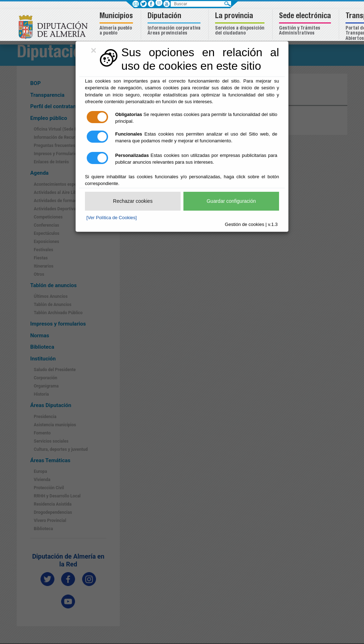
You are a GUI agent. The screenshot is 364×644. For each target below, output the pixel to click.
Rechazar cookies (133, 201)
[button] (117, 24)
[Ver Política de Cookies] (112, 218)
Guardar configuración (231, 201)
